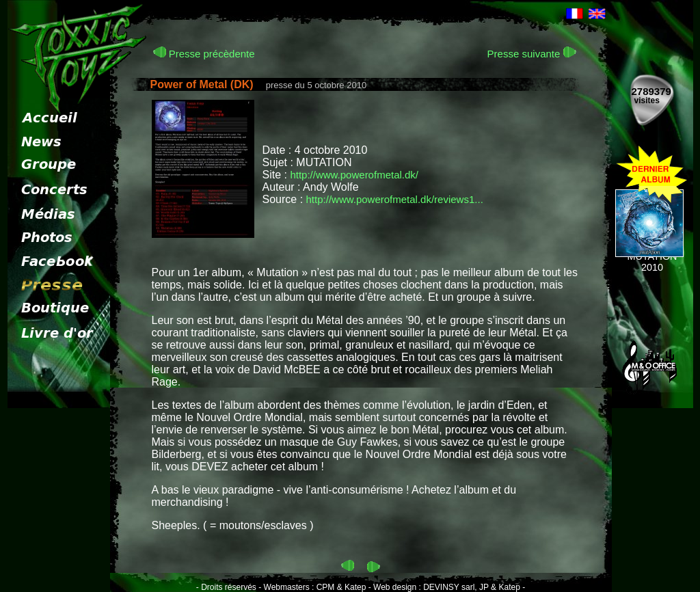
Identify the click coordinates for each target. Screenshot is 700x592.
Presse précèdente (204, 54)
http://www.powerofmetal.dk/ (354, 175)
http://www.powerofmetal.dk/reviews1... (395, 199)
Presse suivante (532, 54)
